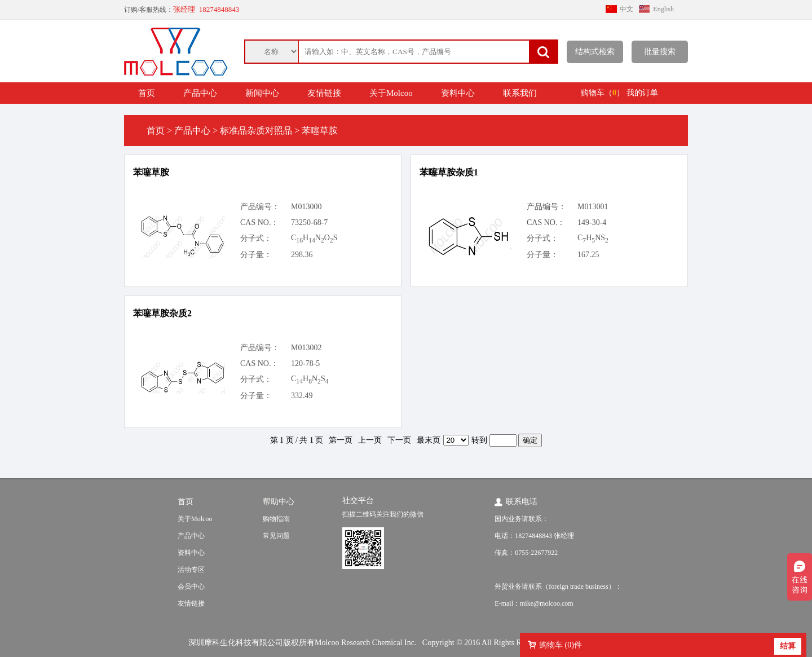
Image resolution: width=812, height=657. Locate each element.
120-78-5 (305, 363)
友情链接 (324, 93)
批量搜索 (660, 52)
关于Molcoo (391, 93)
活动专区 (191, 570)
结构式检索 (595, 52)
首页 (147, 93)
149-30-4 (592, 222)
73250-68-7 (309, 222)
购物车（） (603, 93)
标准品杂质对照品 (256, 131)
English (663, 9)
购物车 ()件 (561, 645)
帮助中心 (279, 502)
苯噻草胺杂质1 (449, 172)
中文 (626, 9)
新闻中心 (262, 93)
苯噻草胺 (151, 172)
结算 (788, 646)
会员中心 (191, 587)
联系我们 (520, 93)
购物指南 (276, 519)
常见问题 (276, 536)
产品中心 (200, 93)
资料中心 (458, 93)
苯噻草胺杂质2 (162, 313)
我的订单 (642, 93)
